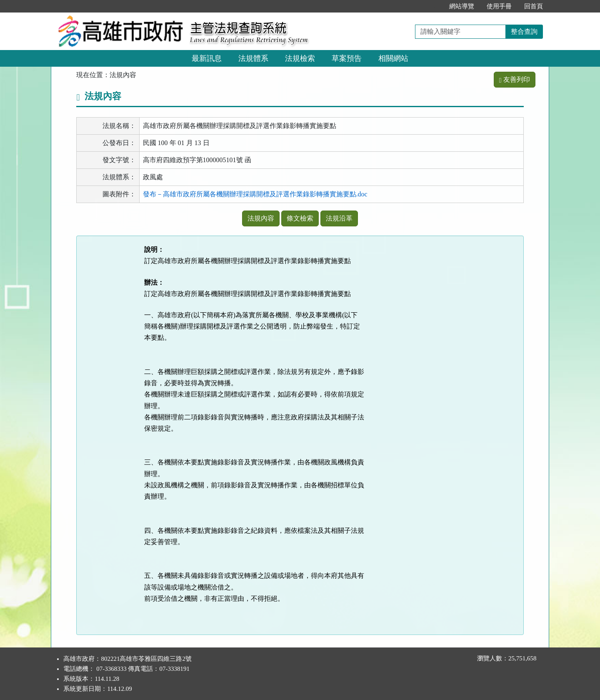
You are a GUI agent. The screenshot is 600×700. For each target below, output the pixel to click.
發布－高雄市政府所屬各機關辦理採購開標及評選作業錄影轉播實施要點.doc (255, 194)
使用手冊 (499, 6)
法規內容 (261, 218)
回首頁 (534, 6)
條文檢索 (300, 218)
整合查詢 (524, 31)
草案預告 (347, 58)
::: (434, 6)
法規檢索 (300, 58)
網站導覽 (462, 6)
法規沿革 (339, 218)
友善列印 (515, 79)
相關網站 (393, 58)
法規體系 (253, 58)
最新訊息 (207, 58)
